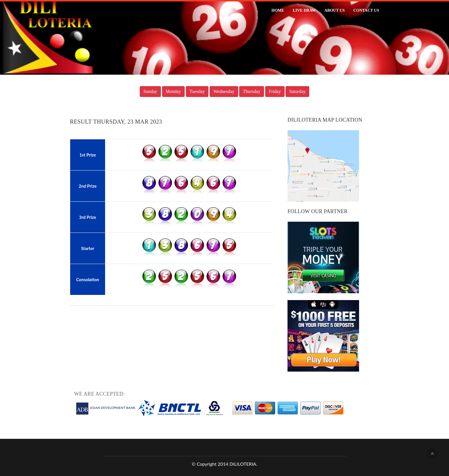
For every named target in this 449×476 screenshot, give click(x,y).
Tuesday (197, 91)
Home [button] (278, 10)
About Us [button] (335, 10)
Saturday (297, 91)
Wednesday (224, 91)
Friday (275, 91)
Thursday (251, 91)
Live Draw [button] (304, 10)
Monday (173, 91)
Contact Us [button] (366, 10)
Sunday (150, 91)
